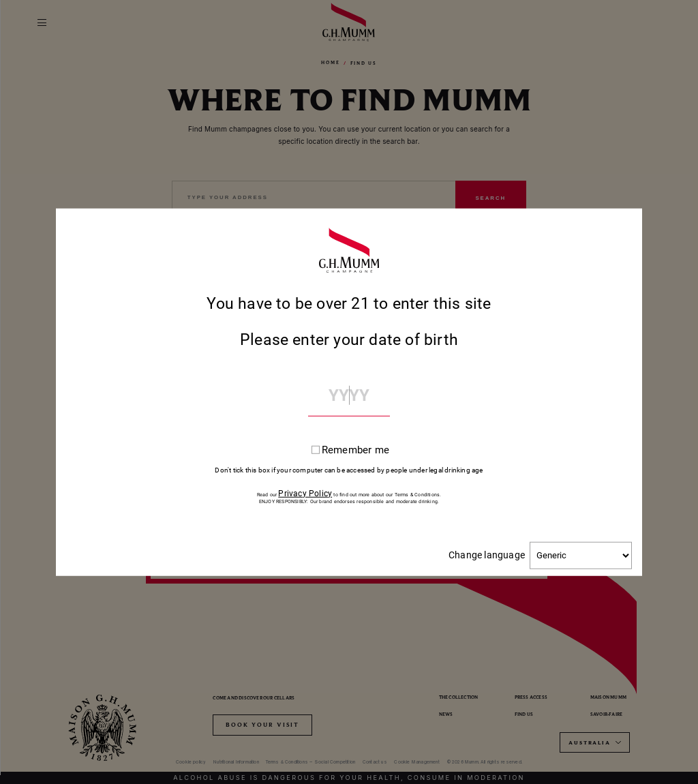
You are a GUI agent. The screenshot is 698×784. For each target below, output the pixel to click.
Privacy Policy (305, 493)
